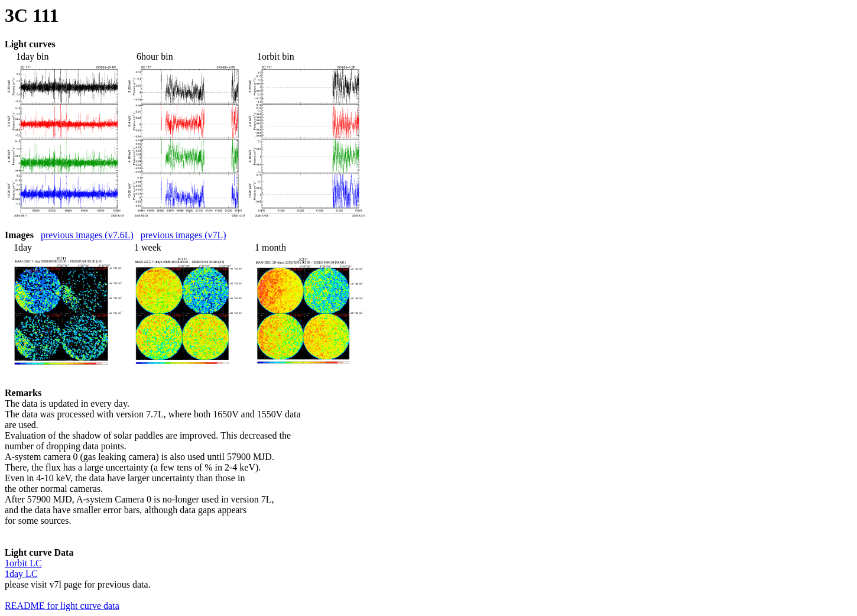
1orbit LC (23, 563)
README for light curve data (62, 606)
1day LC (21, 574)
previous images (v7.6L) (87, 235)
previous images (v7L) (184, 235)
